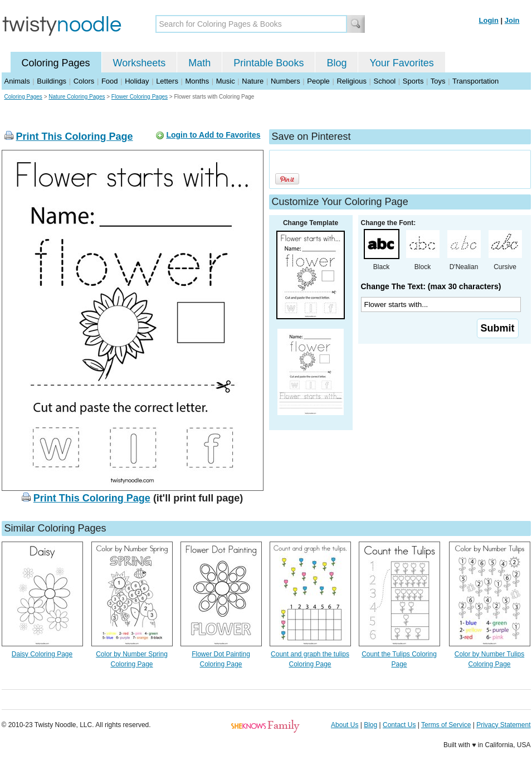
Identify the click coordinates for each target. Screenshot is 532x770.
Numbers (285, 81)
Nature (253, 81)
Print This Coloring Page (75, 137)
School (385, 81)
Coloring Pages (56, 63)
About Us (345, 725)
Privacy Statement (503, 725)
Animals (17, 81)
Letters (167, 81)
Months (197, 81)
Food (110, 81)
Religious (351, 81)
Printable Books (269, 63)
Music (226, 81)
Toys (438, 81)
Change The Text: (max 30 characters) (431, 286)
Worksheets (140, 63)
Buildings (52, 81)
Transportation (475, 81)
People (318, 81)
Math (199, 63)
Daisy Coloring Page (42, 654)
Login (489, 20)
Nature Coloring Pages (77, 97)
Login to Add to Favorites (213, 135)
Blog (336, 63)
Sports (413, 81)
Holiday (137, 81)
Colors (84, 81)
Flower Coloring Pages (140, 97)
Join (512, 20)
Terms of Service (446, 725)
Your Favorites (401, 63)
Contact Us (399, 725)
